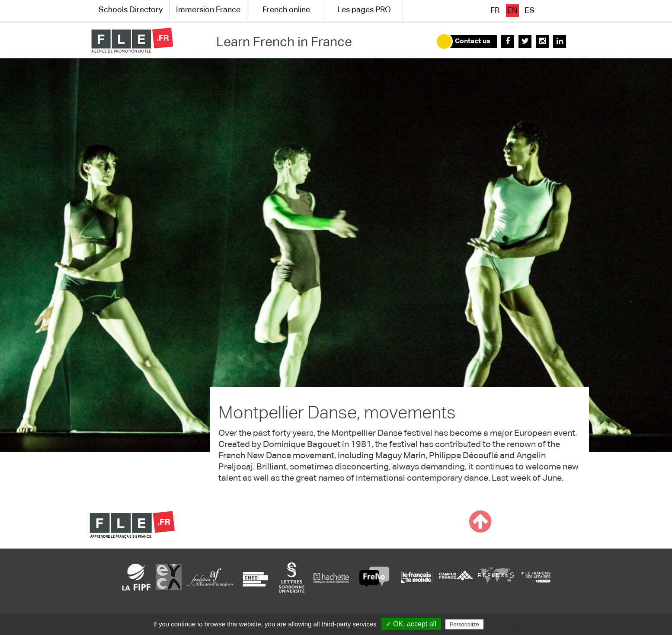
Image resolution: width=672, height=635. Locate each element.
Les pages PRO (364, 10)
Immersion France (208, 10)
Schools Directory (131, 10)
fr (495, 11)
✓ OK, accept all (411, 624)
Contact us (473, 41)
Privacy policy (506, 624)
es (530, 11)
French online (286, 10)
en (512, 11)
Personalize (464, 624)
